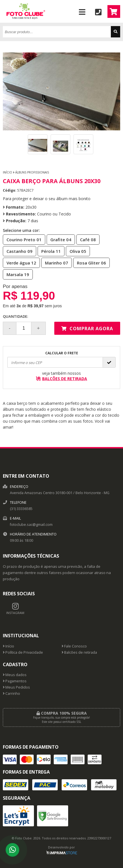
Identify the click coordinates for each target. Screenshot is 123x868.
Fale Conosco (74, 646)
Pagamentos (15, 681)
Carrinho (11, 694)
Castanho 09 (18, 251)
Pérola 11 (49, 251)
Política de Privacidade (23, 652)
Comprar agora (87, 329)
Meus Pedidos (16, 687)
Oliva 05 (76, 251)
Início (7, 172)
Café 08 (86, 239)
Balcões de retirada (79, 652)
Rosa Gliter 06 (90, 262)
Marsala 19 (16, 274)
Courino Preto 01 (22, 239)
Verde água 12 (20, 262)
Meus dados (15, 675)
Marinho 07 (55, 262)
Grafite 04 (59, 239)
